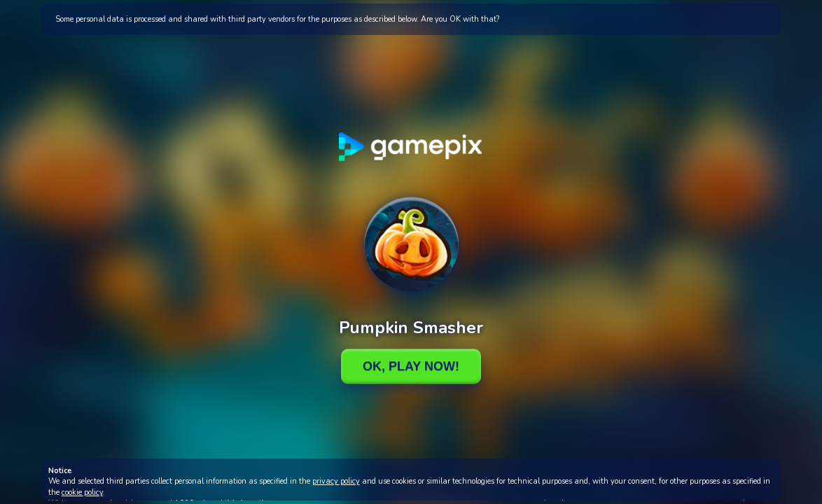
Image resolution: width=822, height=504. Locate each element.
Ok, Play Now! (411, 366)
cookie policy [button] (82, 492)
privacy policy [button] (336, 481)
